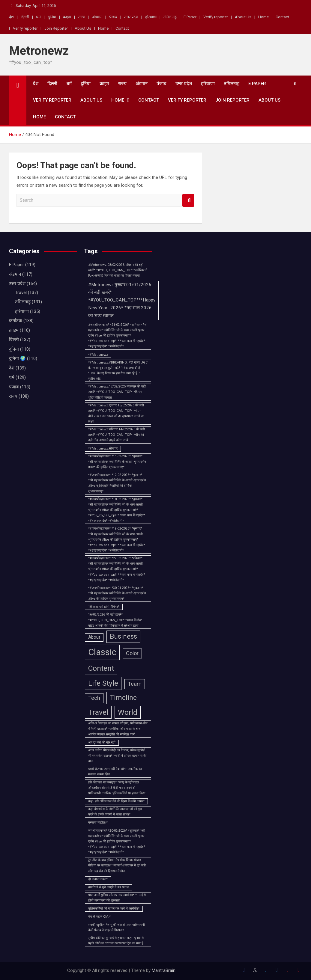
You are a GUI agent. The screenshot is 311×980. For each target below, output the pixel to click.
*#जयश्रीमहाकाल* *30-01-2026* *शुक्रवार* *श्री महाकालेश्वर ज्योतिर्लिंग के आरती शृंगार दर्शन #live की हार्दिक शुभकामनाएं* (117, 593)
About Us (243, 17)
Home (263, 17)
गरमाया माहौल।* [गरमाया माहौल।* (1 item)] (98, 823)
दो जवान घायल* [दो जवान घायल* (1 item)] (98, 879)
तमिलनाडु (170, 17)
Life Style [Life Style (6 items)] (103, 683)
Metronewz (39, 51)
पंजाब (113, 17)
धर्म (38, 17)
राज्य (81, 17)
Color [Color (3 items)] (132, 653)
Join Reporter (56, 28)
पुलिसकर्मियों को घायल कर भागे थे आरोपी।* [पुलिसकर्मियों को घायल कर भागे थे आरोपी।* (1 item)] (114, 909)
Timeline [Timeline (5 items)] (123, 698)
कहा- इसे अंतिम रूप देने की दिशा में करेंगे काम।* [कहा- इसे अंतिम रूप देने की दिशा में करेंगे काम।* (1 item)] (116, 801)
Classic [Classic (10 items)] (102, 652)
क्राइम (67, 17)
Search (188, 200)
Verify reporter (216, 17)
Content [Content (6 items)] (101, 668)
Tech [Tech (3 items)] (94, 698)
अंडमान (97, 17)
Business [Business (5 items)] (123, 636)
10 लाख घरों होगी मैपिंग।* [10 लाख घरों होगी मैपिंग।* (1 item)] (104, 607)
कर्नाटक (16, 321)
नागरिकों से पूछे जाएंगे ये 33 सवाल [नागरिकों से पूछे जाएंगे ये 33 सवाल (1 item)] (108, 887)
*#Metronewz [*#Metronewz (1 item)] (98, 355)
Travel (21, 293)
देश (11, 17)
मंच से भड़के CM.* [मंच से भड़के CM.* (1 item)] (99, 917)
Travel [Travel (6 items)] (98, 712)
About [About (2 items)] (94, 637)
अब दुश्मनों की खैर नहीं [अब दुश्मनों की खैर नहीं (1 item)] (102, 742)
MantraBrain (164, 970)
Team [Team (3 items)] (135, 684)
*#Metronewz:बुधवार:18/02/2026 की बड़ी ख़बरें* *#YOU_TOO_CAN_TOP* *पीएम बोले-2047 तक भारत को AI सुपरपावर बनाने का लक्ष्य (116, 413)
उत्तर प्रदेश (131, 17)
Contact (282, 17)
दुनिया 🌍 (17, 358)
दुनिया (52, 17)
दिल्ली (25, 17)
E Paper (190, 17)
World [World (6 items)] (128, 712)
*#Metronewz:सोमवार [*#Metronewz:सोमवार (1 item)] (103, 448)
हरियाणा (151, 17)
